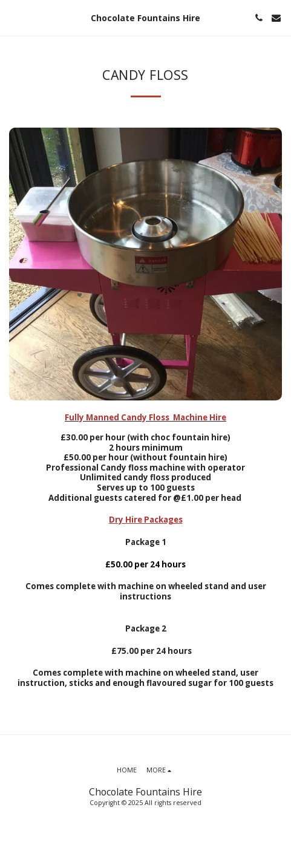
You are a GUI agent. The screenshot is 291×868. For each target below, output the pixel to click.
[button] (13, 17)
